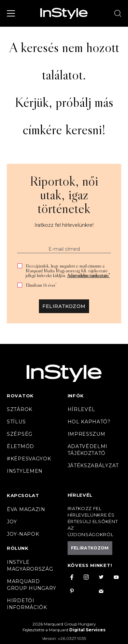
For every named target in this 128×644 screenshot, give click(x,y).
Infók (76, 396)
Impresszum (87, 434)
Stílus (16, 422)
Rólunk (18, 548)
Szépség (20, 434)
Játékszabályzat (93, 466)
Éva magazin (26, 509)
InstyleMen (25, 471)
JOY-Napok (23, 534)
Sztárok (20, 409)
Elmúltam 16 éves (41, 285)
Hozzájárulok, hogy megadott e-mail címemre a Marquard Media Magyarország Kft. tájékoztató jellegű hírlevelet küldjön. (68, 271)
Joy (12, 522)
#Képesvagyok (29, 459)
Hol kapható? (89, 422)
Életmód (20, 446)
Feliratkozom (64, 306)
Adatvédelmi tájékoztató (89, 275)
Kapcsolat (23, 495)
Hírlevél (82, 409)
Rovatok (20, 396)
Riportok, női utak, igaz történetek (64, 195)
